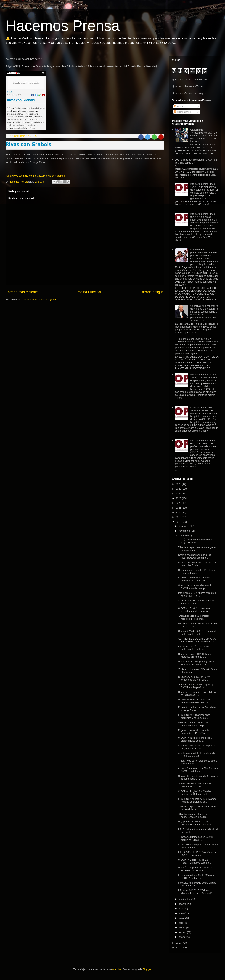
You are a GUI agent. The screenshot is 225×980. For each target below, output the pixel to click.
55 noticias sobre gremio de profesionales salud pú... (193, 724)
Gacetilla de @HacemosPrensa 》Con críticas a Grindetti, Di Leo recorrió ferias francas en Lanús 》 (204, 135)
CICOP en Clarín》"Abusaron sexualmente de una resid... (194, 610)
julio (181, 909)
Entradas (181, 106)
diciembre (184, 526)
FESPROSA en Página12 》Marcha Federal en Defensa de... (197, 800)
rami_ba (117, 969)
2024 (179, 494)
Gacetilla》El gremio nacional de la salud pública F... (197, 693)
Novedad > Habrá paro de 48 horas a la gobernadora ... (198, 777)
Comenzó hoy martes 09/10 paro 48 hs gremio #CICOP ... (197, 747)
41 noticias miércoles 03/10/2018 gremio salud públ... (196, 838)
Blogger (147, 969)
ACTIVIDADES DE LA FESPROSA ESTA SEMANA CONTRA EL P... (197, 640)
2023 (179, 498)
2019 (179, 517)
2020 (179, 512)
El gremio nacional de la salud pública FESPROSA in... (194, 579)
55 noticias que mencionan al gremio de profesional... (198, 549)
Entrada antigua (152, 292)
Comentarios (183, 112)
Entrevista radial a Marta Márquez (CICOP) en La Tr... (196, 877)
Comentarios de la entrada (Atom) (39, 300)
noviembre (185, 531)
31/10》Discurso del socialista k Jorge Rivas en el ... (195, 541)
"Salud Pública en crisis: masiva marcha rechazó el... (195, 785)
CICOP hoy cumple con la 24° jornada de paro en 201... (194, 678)
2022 (179, 503)
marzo (182, 927)
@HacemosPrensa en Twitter (188, 86)
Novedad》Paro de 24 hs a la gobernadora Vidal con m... (194, 701)
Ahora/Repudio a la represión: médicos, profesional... (194, 617)
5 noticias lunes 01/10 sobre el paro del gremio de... (197, 884)
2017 (179, 943)
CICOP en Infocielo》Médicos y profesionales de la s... (195, 739)
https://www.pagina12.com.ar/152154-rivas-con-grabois (35, 176)
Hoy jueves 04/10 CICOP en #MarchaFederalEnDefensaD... (196, 823)
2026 (179, 484)
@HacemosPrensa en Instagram (190, 93)
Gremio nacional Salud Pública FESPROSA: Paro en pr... (195, 556)
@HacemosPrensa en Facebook (189, 79)
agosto (183, 904)
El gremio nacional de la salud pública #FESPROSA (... (194, 732)
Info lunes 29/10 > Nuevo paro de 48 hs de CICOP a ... (198, 594)
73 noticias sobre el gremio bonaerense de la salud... (193, 815)
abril (181, 923)
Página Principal (89, 292)
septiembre (185, 899)
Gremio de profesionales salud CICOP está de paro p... (194, 587)
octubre (183, 536)
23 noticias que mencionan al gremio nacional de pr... (198, 808)
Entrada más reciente (22, 292)
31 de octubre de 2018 (21, 136)
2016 (179, 948)
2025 (179, 489)
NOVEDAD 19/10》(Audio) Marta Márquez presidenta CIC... (196, 663)
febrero (183, 932)
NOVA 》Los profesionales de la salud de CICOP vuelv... (195, 869)
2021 (179, 508)
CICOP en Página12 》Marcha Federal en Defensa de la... (195, 793)
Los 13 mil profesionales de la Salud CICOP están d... (197, 625)
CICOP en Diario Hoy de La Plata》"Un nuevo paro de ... (195, 861)
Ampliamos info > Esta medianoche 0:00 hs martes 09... (197, 755)
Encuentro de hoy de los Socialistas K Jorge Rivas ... (197, 709)
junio (182, 913)
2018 (179, 522)
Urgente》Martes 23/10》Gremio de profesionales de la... (197, 633)
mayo (182, 918)
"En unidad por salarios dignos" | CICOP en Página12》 (195, 686)
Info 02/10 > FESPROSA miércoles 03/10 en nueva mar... (197, 854)
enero (182, 937)
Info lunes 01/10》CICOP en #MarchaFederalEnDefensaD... (196, 892)
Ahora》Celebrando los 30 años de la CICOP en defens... (198, 770)
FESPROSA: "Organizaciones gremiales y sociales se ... (194, 716)
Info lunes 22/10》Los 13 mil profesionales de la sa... (193, 648)
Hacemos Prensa (63, 26)
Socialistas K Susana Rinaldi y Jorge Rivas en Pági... (198, 602)
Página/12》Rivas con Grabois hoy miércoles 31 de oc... (197, 564)
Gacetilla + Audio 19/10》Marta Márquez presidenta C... (195, 655)
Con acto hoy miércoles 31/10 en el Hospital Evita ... (197, 571)
